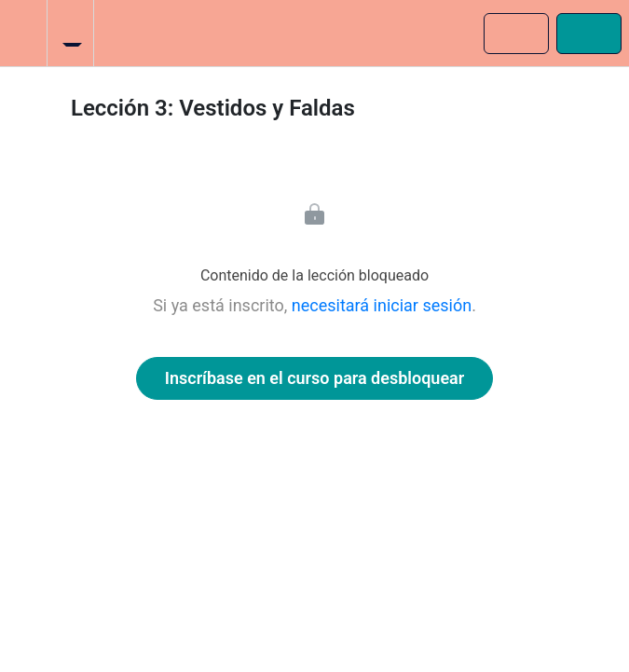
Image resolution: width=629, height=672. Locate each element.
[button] (23, 33)
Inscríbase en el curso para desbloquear (314, 378)
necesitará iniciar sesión (382, 305)
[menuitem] (70, 33)
